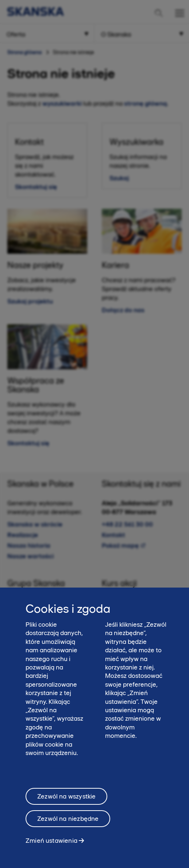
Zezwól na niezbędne (68, 825)
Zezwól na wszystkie (66, 803)
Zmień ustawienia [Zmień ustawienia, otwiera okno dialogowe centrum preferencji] (51, 847)
